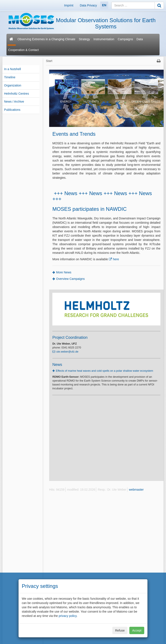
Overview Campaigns (70, 279)
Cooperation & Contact (23, 50)
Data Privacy (88, 5)
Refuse (120, 630)
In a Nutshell (13, 69)
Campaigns (125, 39)
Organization (13, 85)
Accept (137, 630)
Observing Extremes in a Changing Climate (46, 39)
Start (49, 61)
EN (104, 5)
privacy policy (68, 616)
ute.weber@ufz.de (67, 352)
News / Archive (14, 102)
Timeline (10, 77)
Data (140, 39)
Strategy (84, 39)
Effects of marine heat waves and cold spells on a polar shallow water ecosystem (105, 371)
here (116, 259)
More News (64, 272)
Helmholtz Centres (16, 94)
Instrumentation (104, 39)
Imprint (69, 5)
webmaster (136, 490)
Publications (12, 110)
